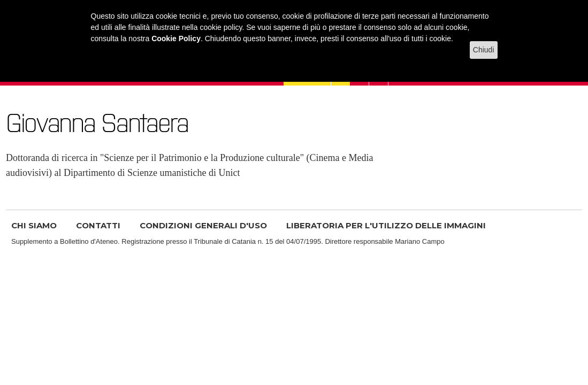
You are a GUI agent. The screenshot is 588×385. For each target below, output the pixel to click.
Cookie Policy (176, 38)
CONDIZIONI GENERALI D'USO (203, 225)
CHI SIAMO (34, 225)
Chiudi (484, 50)
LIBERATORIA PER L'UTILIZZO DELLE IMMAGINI (386, 225)
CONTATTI (98, 225)
